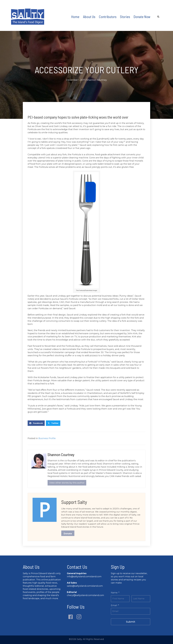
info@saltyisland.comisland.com (84, 577)
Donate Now (142, 17)
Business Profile (47, 438)
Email (115, 606)
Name (115, 593)
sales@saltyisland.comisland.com (85, 587)
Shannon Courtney (97, 80)
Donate (68, 534)
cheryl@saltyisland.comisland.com (85, 596)
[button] (71, 618)
